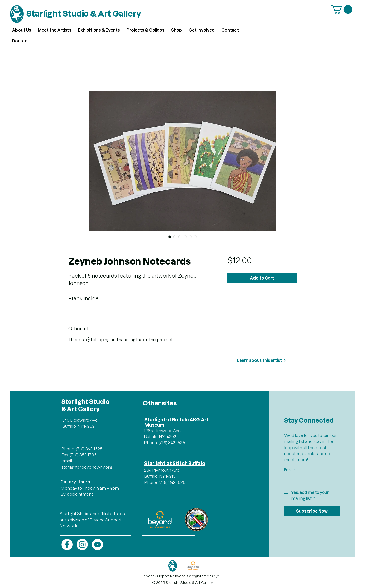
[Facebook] (67, 545)
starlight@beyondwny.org (87, 467)
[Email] (311, 479)
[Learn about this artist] (262, 360)
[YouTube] (97, 545)
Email (290, 470)
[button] (342, 9)
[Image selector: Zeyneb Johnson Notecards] (170, 237)
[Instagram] (82, 545)
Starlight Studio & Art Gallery (84, 14)
